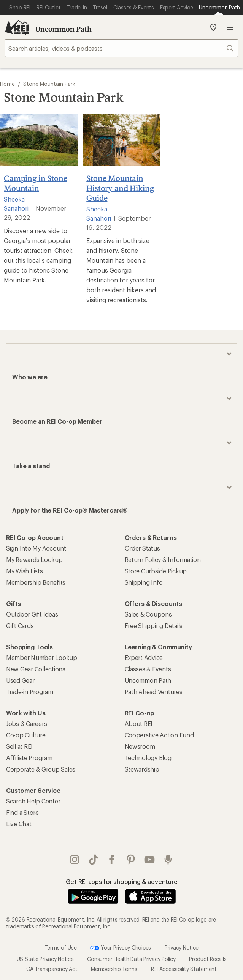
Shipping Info (144, 582)
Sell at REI (19, 746)
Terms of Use (61, 947)
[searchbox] (121, 48)
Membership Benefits (36, 582)
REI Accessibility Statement (184, 969)
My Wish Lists (25, 571)
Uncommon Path (63, 29)
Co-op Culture (26, 735)
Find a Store (22, 812)
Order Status (142, 548)
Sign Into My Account (36, 548)
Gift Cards (20, 626)
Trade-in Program (30, 692)
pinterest (131, 860)
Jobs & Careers (26, 724)
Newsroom (140, 746)
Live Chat (19, 824)
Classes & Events (148, 669)
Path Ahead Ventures (154, 692)
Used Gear (20, 680)
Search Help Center (33, 801)
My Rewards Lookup (34, 559)
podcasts (168, 860)
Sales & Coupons (148, 614)
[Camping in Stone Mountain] (39, 140)
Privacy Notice (182, 947)
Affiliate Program (29, 758)
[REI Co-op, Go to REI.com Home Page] (17, 27)
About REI (139, 724)
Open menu (230, 27)
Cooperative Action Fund (159, 735)
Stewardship (142, 769)
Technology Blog (148, 758)
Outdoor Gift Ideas (32, 614)
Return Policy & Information (163, 559)
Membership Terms (114, 969)
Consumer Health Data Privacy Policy (131, 959)
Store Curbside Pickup (156, 571)
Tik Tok (94, 860)
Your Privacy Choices (121, 948)
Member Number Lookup (42, 657)
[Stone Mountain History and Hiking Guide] (121, 140)
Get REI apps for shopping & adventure (122, 881)
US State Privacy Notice (45, 959)
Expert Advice (144, 657)
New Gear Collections (36, 669)
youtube (149, 860)
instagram (75, 860)
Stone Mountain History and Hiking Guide (120, 188)
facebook (112, 860)
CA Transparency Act (52, 969)
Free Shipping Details (154, 626)
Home (7, 84)
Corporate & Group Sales (41, 769)
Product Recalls (208, 959)
